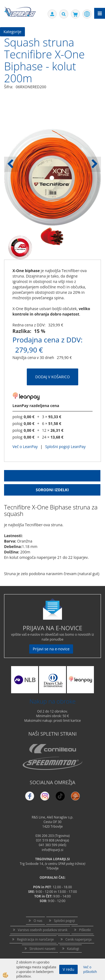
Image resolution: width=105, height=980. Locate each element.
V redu (69, 969)
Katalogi (73, 949)
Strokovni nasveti (42, 949)
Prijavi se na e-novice (51, 649)
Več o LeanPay (25, 447)
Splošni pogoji (64, 921)
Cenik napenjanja (78, 939)
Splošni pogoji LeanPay (65, 447)
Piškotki (85, 930)
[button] (94, 164)
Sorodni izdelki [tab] (52, 490)
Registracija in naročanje (35, 939)
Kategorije (12, 32)
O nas (38, 921)
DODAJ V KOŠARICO (52, 377)
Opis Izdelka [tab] (52, 476)
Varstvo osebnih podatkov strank (43, 930)
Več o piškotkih (90, 969)
